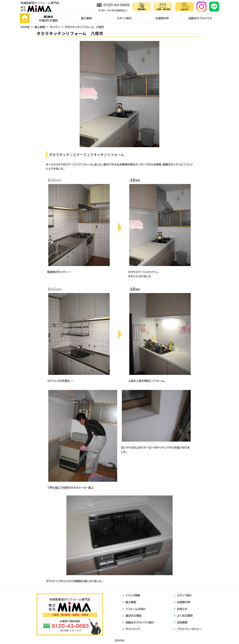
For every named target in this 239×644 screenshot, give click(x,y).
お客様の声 (162, 18)
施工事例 (86, 18)
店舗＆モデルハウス (200, 18)
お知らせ (182, 609)
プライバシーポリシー (189, 629)
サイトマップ (133, 629)
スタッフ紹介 (124, 18)
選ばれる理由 (133, 616)
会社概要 (182, 622)
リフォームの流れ (136, 609)
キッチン (55, 27)
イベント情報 (133, 595)
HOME (25, 19)
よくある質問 (185, 616)
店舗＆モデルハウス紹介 (140, 622)
